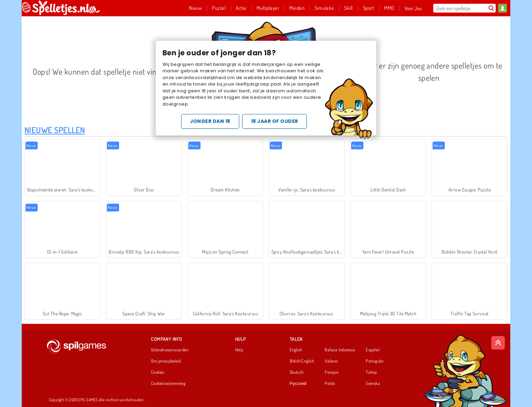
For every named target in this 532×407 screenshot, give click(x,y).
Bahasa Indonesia (340, 350)
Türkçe (371, 372)
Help (239, 350)
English (296, 350)
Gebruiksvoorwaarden (170, 350)
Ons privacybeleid (166, 361)
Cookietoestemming (168, 384)
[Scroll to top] (498, 343)
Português (375, 361)
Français (332, 372)
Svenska (373, 384)
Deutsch (297, 372)
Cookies (158, 372)
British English (302, 361)
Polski (330, 384)
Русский (298, 384)
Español (373, 350)
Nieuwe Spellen (55, 130)
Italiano (331, 361)
